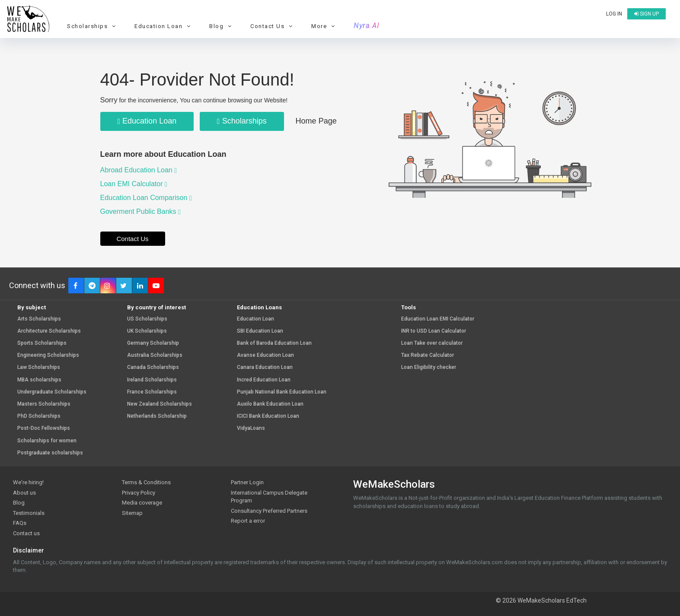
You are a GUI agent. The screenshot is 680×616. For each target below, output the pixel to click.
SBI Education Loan (260, 331)
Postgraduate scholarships (50, 453)
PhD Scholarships (39, 416)
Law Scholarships (39, 367)
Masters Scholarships (44, 404)
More (324, 26)
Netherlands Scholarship (157, 416)
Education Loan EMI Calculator (438, 319)
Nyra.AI (367, 26)
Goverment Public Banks (140, 211)
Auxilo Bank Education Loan (270, 404)
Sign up (646, 14)
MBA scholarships (39, 380)
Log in (614, 14)
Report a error (248, 521)
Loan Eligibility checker (429, 367)
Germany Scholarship (153, 343)
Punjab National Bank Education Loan (282, 392)
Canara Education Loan (265, 367)
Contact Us (273, 26)
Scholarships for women (47, 441)
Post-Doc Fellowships (44, 428)
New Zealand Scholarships (160, 404)
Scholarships (93, 26)
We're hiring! (28, 482)
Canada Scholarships (153, 367)
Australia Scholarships (155, 355)
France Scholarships (152, 392)
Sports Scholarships (42, 343)
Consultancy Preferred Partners (269, 511)
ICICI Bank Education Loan (268, 416)
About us (24, 493)
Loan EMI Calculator (134, 184)
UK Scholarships (147, 331)
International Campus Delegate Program (269, 497)
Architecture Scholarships (49, 331)
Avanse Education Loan (265, 355)
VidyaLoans (251, 428)
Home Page (316, 121)
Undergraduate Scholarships (52, 392)
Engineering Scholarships (48, 355)
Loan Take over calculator (432, 343)
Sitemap (132, 513)
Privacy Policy (139, 493)
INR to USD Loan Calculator (434, 331)
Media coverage (142, 503)
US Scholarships (147, 319)
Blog (222, 26)
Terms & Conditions (146, 482)
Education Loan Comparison (146, 198)
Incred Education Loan (264, 380)
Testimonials (29, 513)
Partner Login (247, 482)
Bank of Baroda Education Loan (274, 343)
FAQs (20, 523)
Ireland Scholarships (152, 380)
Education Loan (164, 26)
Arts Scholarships (39, 319)
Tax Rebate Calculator (428, 355)
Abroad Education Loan (139, 170)
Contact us (26, 533)
